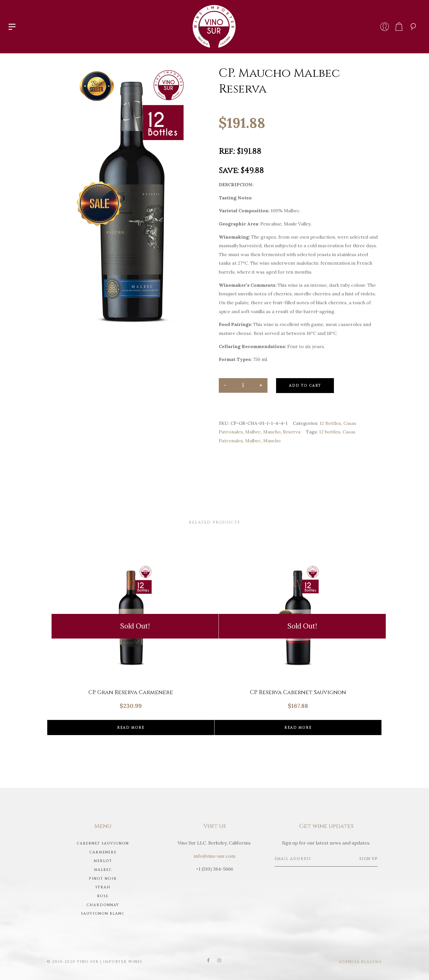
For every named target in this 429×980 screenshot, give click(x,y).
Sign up (369, 859)
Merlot (103, 861)
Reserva (292, 432)
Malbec (253, 432)
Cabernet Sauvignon (103, 843)
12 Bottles (330, 423)
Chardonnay (103, 905)
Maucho (272, 432)
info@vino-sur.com (215, 856)
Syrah (103, 887)
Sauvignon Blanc (103, 914)
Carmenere (103, 852)
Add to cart (305, 386)
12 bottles (330, 432)
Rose (103, 896)
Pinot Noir (103, 879)
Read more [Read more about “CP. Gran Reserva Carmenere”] (131, 728)
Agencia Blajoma (361, 962)
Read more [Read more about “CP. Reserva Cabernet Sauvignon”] (298, 728)
